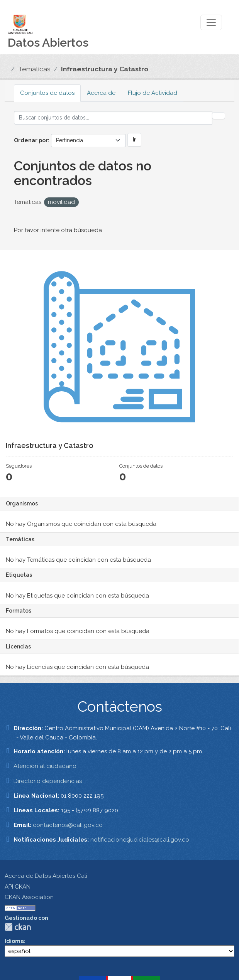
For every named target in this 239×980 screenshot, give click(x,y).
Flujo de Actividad (153, 93)
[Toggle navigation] (211, 22)
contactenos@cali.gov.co (68, 825)
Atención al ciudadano (45, 766)
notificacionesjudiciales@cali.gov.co (140, 840)
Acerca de (101, 93)
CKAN (18, 927)
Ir (134, 140)
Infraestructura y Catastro (105, 69)
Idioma (14, 941)
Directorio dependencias (48, 781)
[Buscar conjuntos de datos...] (113, 118)
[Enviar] (219, 116)
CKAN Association (29, 897)
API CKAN (18, 887)
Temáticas (34, 69)
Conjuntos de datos (47, 93)
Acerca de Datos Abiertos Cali (46, 876)
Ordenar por (31, 140)
